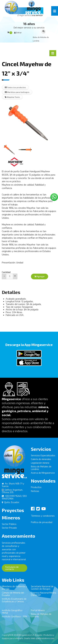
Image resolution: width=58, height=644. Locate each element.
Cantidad (6, 272)
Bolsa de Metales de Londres (41, 469)
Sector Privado (9, 529)
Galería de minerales (41, 461)
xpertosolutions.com (45, 638)
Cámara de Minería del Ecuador (13, 595)
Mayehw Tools (12, 97)
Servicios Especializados (43, 457)
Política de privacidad (42, 524)
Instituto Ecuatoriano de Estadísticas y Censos (14, 602)
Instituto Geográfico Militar (12, 613)
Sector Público (9, 526)
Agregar (40, 276)
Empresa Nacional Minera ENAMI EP (44, 595)
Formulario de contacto (12, 569)
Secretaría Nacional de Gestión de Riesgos (42, 589)
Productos (36, 489)
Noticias (35, 492)
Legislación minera (40, 464)
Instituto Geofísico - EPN (14, 618)
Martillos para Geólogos (17, 92)
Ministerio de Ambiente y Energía (14, 589)
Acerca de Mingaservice (43, 474)
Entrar (18, 33)
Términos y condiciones (43, 517)
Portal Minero (38, 612)
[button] (55, 11)
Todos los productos (15, 87)
